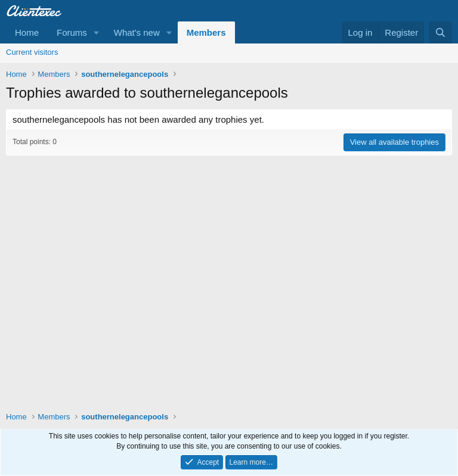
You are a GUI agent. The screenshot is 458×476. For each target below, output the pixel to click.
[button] (97, 32)
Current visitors (32, 52)
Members (206, 32)
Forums (72, 32)
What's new (137, 32)
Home (27, 32)
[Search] (440, 32)
